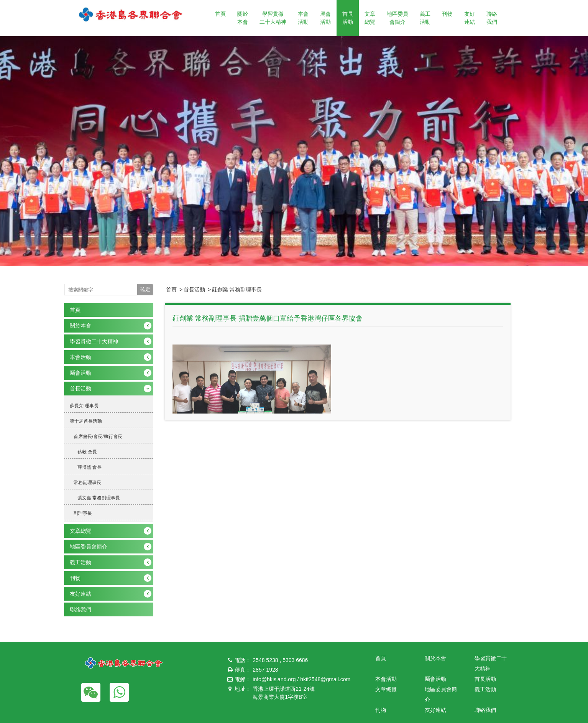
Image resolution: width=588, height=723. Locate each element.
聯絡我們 (492, 18)
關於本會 (243, 18)
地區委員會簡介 (397, 18)
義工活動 (425, 18)
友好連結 (470, 18)
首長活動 (348, 18)
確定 (145, 289)
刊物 (447, 14)
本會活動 (303, 18)
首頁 (220, 14)
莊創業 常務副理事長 (237, 290)
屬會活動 (325, 18)
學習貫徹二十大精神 (273, 18)
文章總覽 (370, 18)
